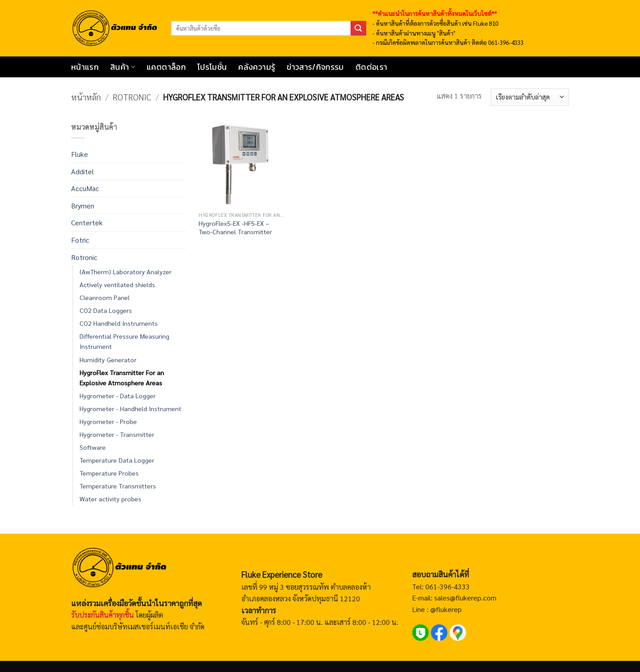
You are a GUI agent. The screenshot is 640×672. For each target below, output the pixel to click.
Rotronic (132, 97)
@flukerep (446, 609)
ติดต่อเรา (371, 67)
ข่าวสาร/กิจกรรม (315, 67)
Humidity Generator (108, 360)
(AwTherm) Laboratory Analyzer (126, 272)
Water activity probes (110, 499)
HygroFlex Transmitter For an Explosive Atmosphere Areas (122, 378)
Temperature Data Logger (117, 460)
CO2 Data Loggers (106, 310)
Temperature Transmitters (118, 486)
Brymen (83, 206)
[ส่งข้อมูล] (358, 28)
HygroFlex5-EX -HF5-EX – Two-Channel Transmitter (235, 227)
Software (93, 447)
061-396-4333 (447, 586)
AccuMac (85, 188)
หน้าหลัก (86, 97)
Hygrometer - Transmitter (117, 434)
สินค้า (123, 67)
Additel (82, 171)
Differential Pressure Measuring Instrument (124, 341)
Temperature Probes (109, 473)
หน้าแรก (85, 67)
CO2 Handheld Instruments (119, 323)
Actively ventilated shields (117, 284)
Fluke (80, 154)
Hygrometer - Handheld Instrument (130, 408)
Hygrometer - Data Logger (118, 396)
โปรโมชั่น (212, 67)
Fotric (80, 240)
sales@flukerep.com (465, 598)
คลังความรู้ (257, 67)
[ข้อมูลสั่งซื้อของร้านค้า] (530, 97)
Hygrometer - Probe (108, 421)
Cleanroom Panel (105, 297)
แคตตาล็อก (166, 67)
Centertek (87, 222)
